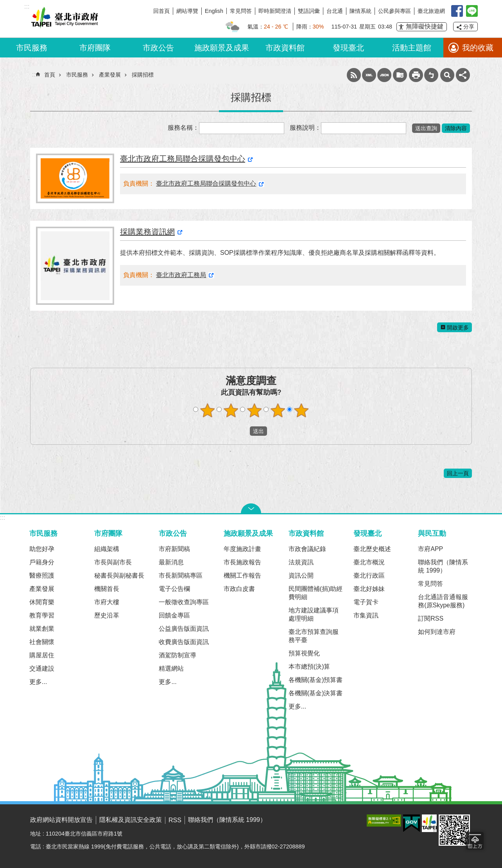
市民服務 (32, 48)
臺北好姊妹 (369, 589)
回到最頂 (475, 841)
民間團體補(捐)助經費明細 (316, 593)
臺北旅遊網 (431, 11)
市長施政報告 (242, 562)
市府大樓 (107, 602)
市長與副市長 (113, 562)
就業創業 (42, 629)
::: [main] (35, 74)
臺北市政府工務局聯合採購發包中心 (183, 159)
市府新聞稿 (174, 549)
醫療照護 (42, 575)
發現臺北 (348, 48)
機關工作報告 (242, 575)
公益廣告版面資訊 (184, 629)
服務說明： (305, 128)
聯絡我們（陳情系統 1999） (443, 566)
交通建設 (42, 668)
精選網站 (171, 668)
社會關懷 (42, 642)
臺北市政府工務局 (181, 275)
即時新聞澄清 (275, 11)
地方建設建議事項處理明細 (314, 614)
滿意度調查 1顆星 (208, 410)
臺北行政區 (369, 575)
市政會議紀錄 (307, 549)
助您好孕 (42, 549)
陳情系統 (360, 11)
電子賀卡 (366, 602)
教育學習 (42, 615)
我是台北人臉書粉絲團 (457, 11)
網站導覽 (187, 11)
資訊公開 (301, 575)
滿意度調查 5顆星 (301, 410)
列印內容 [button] (416, 75)
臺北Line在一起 (472, 11)
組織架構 (107, 549)
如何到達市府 (437, 632)
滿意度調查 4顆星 (278, 410)
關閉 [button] (251, 508)
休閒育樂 (42, 602)
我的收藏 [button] (478, 48)
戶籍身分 (42, 562)
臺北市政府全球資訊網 (63, 19)
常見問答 (241, 11)
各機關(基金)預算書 (316, 680)
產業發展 (110, 75)
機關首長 (107, 589)
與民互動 (432, 533)
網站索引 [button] (447, 75)
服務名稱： (183, 128)
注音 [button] (431, 75)
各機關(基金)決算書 (316, 693)
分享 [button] (469, 27)
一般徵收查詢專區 (184, 602)
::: (3, 518)
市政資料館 (285, 48)
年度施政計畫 (242, 549)
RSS (354, 75)
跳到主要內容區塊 (4, 4)
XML (369, 75)
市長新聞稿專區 (181, 575)
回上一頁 (458, 473)
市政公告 (158, 48)
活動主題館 (412, 48)
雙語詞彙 (309, 11)
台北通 (335, 11)
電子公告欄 (174, 589)
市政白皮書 (239, 589)
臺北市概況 (369, 562)
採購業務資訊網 (147, 232)
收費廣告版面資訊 (184, 642)
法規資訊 (301, 562)
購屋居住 (42, 655)
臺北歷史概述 (372, 549)
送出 (242, 431)
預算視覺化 (304, 653)
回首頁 (161, 11)
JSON (384, 75)
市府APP (430, 549)
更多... (38, 682)
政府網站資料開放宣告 (61, 820)
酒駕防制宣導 (177, 655)
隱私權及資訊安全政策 (131, 820)
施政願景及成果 (222, 48)
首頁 (50, 75)
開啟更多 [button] (458, 328)
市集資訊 (366, 615)
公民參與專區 (394, 11)
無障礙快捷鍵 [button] (425, 26)
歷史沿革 (107, 615)
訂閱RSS (431, 618)
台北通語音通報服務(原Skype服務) (443, 601)
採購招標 (143, 75)
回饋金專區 (174, 615)
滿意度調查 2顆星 (231, 410)
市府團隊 (95, 48)
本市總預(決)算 (309, 667)
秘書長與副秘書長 (119, 575)
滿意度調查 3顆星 (255, 410)
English (214, 11)
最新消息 (171, 562)
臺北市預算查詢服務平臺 (314, 636)
